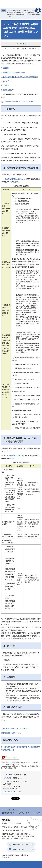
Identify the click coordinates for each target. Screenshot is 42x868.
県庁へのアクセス (19, 849)
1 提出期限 (5, 68)
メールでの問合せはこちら (12, 792)
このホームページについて (11, 810)
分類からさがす (17, 11)
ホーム (9, 11)
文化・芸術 (18, 13)
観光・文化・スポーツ (30, 11)
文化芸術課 (7, 778)
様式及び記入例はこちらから (15, 179)
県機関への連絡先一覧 (20, 844)
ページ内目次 (21, 44)
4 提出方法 (5, 81)
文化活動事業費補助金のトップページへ (15, 729)
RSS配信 (37, 813)
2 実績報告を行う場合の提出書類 (13, 72)
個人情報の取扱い (8, 813)
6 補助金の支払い (7, 90)
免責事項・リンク (24, 813)
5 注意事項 (5, 86)
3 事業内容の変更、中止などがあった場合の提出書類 (20, 77)
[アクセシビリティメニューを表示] (38, 11)
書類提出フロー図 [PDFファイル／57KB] (19, 102)
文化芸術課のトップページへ (11, 733)
